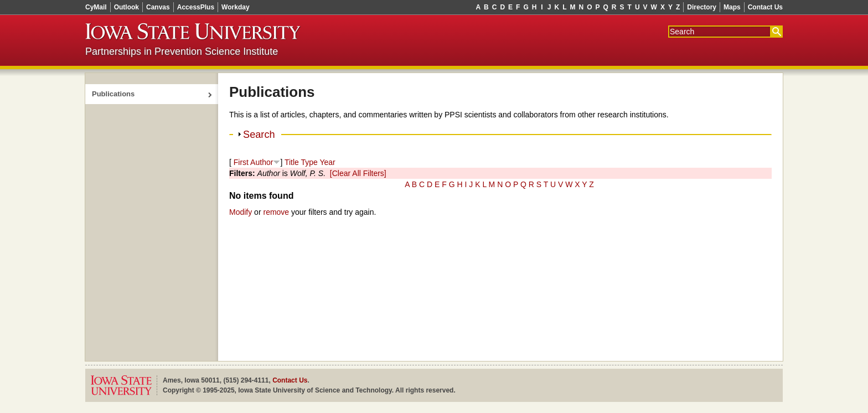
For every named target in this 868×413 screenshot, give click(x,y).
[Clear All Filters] (358, 173)
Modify (241, 212)
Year (327, 162)
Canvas (158, 7)
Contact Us (765, 7)
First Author (254, 162)
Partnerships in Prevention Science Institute (182, 51)
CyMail (96, 7)
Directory (702, 7)
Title (292, 162)
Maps (732, 7)
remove (276, 212)
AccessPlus (196, 7)
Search (259, 135)
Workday (235, 7)
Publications (113, 94)
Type (309, 162)
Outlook (126, 7)
